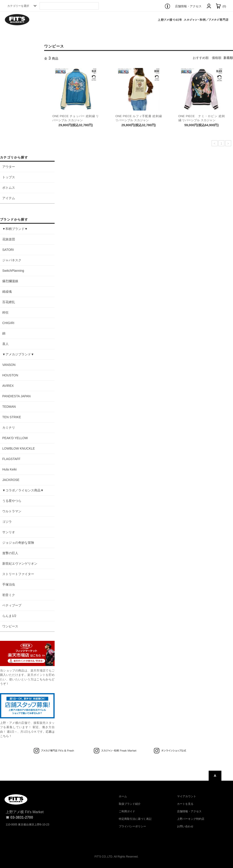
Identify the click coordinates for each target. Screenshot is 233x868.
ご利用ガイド (127, 811)
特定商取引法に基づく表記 (135, 819)
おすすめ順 (201, 58)
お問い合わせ (185, 826)
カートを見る (185, 804)
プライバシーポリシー (132, 826)
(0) (221, 6)
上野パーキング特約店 (191, 819)
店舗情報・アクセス (188, 6)
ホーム (123, 796)
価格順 (217, 58)
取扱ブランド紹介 (130, 804)
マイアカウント (187, 796)
